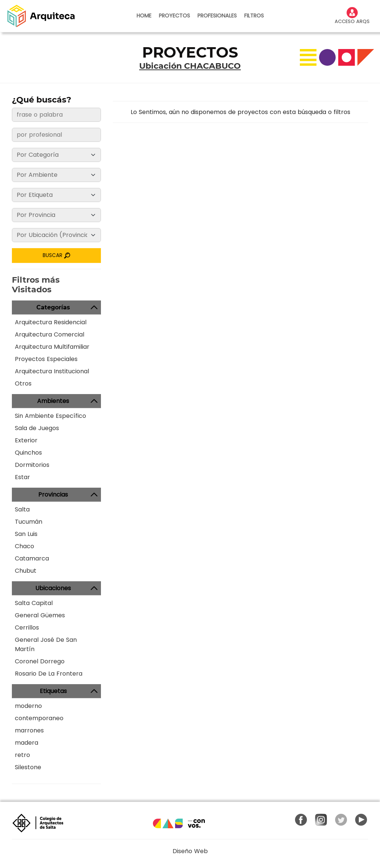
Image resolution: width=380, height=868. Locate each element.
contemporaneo (39, 718)
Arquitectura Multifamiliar (52, 347)
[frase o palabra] (56, 115)
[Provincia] (56, 215)
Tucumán (29, 522)
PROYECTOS (174, 16)
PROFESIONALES (217, 16)
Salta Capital (34, 603)
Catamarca (32, 558)
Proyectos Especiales (46, 359)
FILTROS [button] (254, 16)
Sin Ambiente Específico (50, 416)
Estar (22, 477)
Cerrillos (27, 628)
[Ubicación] (56, 235)
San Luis (26, 534)
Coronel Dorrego (40, 661)
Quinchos (28, 453)
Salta (22, 509)
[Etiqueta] (56, 195)
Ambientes (53, 401)
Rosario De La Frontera (49, 674)
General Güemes (40, 615)
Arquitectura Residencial (51, 322)
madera (27, 743)
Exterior (26, 440)
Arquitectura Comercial (50, 334)
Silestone (28, 767)
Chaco (24, 546)
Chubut (26, 571)
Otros (23, 383)
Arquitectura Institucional (52, 371)
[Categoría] (56, 155)
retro (22, 755)
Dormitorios (32, 465)
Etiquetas (53, 691)
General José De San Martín (46, 644)
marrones (29, 730)
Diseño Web (190, 851)
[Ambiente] (56, 175)
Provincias (53, 495)
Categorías (53, 307)
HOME (144, 16)
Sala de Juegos (37, 428)
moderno (28, 706)
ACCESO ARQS (352, 16)
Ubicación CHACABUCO (190, 66)
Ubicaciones (53, 588)
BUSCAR (57, 255)
